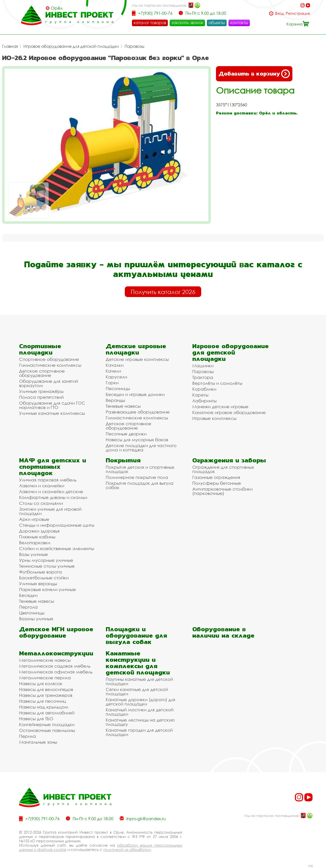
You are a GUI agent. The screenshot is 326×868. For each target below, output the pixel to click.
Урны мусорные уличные (46, 560)
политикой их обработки (127, 849)
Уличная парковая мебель (48, 480)
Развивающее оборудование (138, 412)
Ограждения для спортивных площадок (223, 469)
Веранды (115, 400)
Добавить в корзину (254, 74)
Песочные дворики (126, 434)
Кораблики (204, 389)
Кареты (200, 395)
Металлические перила (45, 678)
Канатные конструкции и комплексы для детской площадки (138, 663)
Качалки (115, 365)
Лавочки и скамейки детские (51, 491)
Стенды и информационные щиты (57, 525)
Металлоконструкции (56, 653)
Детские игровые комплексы (137, 359)
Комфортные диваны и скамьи (53, 497)
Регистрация (298, 13)
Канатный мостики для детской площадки (140, 712)
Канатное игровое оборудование (229, 412)
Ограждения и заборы (229, 460)
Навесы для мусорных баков (137, 440)
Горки (112, 383)
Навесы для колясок (41, 683)
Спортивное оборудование (49, 359)
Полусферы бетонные (217, 483)
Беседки (28, 595)
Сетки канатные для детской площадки (137, 692)
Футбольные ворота (40, 572)
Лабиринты (204, 401)
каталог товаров (150, 23)
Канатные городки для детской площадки (139, 732)
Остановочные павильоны (47, 730)
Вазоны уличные (36, 619)
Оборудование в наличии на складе (223, 632)
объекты (217, 23)
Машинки (203, 366)
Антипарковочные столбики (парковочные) (222, 491)
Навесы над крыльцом (44, 707)
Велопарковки (35, 543)
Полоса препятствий (41, 397)
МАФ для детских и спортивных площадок (53, 467)
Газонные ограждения (216, 477)
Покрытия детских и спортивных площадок (140, 469)
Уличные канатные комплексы (52, 413)
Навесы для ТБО (36, 719)
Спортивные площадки (40, 349)
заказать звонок (187, 23)
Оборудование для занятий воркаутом (49, 383)
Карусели (116, 377)
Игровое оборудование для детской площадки (71, 46)
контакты (239, 23)
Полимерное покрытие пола (137, 477)
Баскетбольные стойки (44, 578)
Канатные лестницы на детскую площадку (140, 722)
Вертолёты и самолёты (217, 383)
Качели (113, 371)
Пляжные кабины (37, 537)
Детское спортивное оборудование (42, 373)
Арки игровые (34, 519)
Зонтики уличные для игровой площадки (50, 511)
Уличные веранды (38, 584)
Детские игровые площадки (136, 349)
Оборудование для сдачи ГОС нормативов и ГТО (52, 405)
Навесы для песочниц (43, 701)
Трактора (203, 377)
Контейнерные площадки (47, 724)
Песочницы (118, 388)
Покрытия (123, 460)
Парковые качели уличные (47, 589)
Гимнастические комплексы (50, 365)
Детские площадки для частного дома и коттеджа (141, 448)
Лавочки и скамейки (42, 486)
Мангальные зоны (38, 742)
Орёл (57, 8)
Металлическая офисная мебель (56, 672)
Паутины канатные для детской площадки (139, 681)
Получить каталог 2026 (163, 292)
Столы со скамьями (41, 503)
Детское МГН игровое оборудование (56, 632)
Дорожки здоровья (39, 531)
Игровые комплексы (214, 418)
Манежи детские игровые (220, 407)
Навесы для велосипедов (46, 689)
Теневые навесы (123, 406)
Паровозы (134, 46)
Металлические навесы (45, 660)
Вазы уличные (33, 554)
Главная (10, 46)
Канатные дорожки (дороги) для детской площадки (140, 702)
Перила (28, 736)
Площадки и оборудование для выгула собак (136, 635)
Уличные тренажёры (41, 391)
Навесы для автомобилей (47, 713)
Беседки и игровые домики (135, 394)
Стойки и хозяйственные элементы (57, 548)
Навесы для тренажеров (46, 695)
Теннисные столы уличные (47, 566)
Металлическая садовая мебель (55, 666)
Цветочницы (32, 613)
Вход (280, 13)
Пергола (28, 607)
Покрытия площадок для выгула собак (140, 485)
